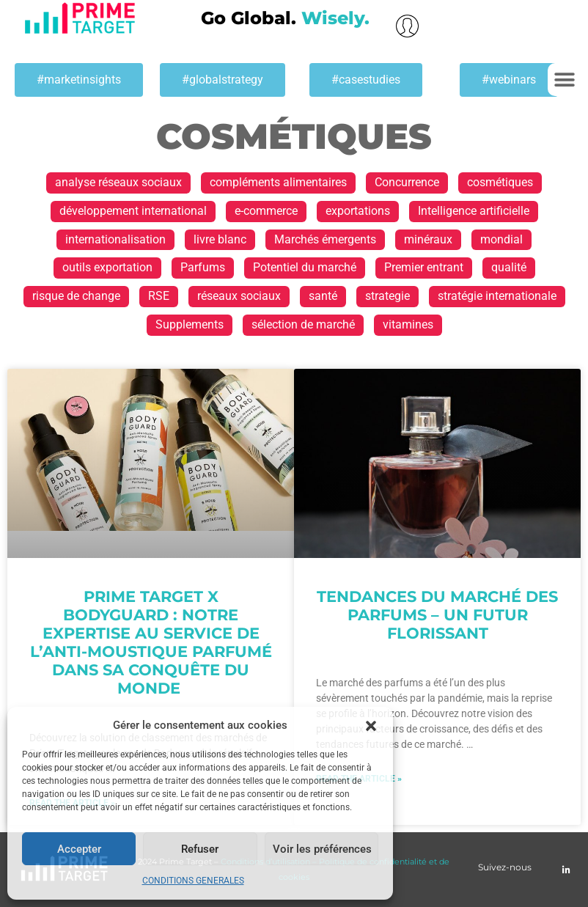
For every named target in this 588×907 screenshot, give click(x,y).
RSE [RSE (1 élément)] (159, 296)
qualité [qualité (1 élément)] (509, 267)
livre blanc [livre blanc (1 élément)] (220, 239)
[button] (371, 726)
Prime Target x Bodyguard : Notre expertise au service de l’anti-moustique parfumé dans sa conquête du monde (151, 642)
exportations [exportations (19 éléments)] (358, 211)
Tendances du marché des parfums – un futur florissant (437, 615)
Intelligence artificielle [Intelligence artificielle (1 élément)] (474, 211)
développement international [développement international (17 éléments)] (133, 211)
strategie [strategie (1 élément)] (387, 296)
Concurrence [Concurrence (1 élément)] (407, 182)
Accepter (79, 849)
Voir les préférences (322, 849)
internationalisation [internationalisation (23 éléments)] (115, 239)
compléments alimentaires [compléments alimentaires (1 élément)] (278, 182)
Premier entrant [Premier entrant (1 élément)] (424, 267)
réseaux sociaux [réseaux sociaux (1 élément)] (239, 296)
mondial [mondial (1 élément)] (501, 239)
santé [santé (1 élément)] (323, 296)
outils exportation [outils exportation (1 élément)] (107, 267)
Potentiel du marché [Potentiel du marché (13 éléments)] (305, 267)
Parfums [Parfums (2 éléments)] (203, 267)
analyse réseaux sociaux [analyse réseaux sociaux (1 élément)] (118, 182)
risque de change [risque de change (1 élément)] (76, 296)
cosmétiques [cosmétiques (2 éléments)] (500, 182)
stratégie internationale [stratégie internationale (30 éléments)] (497, 296)
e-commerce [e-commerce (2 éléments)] (266, 211)
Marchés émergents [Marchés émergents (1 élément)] (325, 239)
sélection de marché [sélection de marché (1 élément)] (303, 324)
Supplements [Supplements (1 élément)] (190, 324)
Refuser (200, 849)
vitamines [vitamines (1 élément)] (408, 324)
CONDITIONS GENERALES (193, 881)
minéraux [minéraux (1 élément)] (428, 239)
